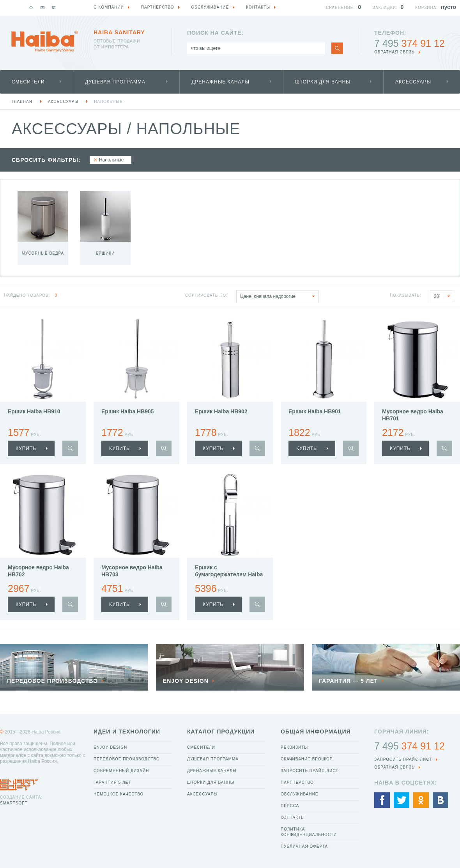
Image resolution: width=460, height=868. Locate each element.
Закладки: (385, 8)
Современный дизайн (121, 771)
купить (26, 448)
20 (444, 296)
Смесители (28, 82)
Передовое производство (127, 759)
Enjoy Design (110, 747)
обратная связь (395, 52)
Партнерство (297, 782)
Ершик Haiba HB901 (315, 411)
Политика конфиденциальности (309, 832)
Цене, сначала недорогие (279, 296)
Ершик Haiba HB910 (34, 411)
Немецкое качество (119, 794)
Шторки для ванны (323, 82)
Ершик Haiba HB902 (221, 411)
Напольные (108, 102)
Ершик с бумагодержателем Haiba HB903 (229, 574)
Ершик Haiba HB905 (128, 411)
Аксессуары (413, 82)
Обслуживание (300, 794)
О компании (109, 7)
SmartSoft (14, 803)
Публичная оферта (304, 846)
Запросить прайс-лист (310, 771)
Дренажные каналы (220, 82)
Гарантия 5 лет (112, 782)
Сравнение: (340, 8)
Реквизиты (294, 747)
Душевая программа (115, 82)
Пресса (290, 806)
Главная (22, 102)
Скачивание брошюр (307, 759)
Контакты (293, 818)
